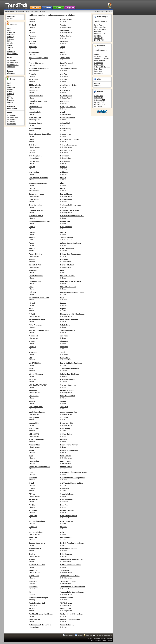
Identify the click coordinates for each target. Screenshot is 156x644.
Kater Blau (98, 71)
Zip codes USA (100, 104)
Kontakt (97, 83)
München (11, 43)
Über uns (98, 86)
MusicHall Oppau (100, 56)
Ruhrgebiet (11, 52)
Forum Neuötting (100, 29)
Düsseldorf (11, 35)
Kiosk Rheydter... (100, 61)
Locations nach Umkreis (31, 12)
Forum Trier (98, 25)
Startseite (19, 12)
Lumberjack (98, 63)
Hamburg (11, 37)
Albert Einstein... (100, 27)
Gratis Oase (99, 96)
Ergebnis (42, 12)
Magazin (10, 18)
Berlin (9, 28)
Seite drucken (70, 635)
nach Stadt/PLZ (13, 65)
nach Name (11, 60)
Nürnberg (11, 45)
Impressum (99, 635)
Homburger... (99, 54)
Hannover (11, 39)
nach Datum (12, 124)
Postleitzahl (98, 98)
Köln (9, 41)
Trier (9, 49)
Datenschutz (108, 635)
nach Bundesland (14, 62)
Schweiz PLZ (99, 102)
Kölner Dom (99, 73)
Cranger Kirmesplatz (102, 58)
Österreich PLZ (100, 100)
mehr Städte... (13, 54)
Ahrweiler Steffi (100, 34)
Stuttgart (10, 47)
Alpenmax (98, 31)
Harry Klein (98, 69)
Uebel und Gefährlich (102, 67)
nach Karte (11, 67)
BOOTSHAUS (99, 40)
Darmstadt (11, 33)
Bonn (9, 30)
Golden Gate (99, 65)
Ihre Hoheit (98, 106)
